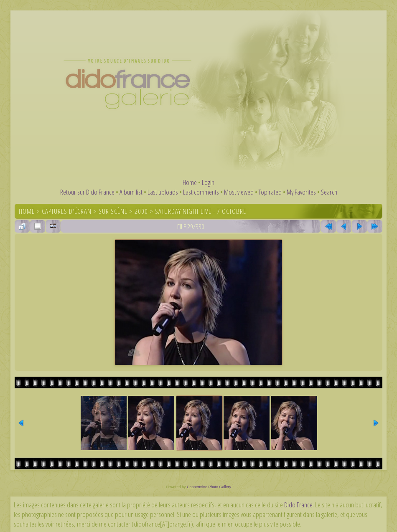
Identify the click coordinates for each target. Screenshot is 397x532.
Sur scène (113, 211)
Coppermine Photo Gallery (209, 487)
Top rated (270, 192)
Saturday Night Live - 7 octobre (201, 211)
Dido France (298, 505)
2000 (141, 211)
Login (208, 182)
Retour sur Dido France (87, 192)
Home (190, 182)
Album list (131, 192)
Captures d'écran (67, 211)
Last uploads (163, 192)
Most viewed (239, 192)
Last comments (201, 192)
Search (329, 192)
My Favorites (301, 192)
